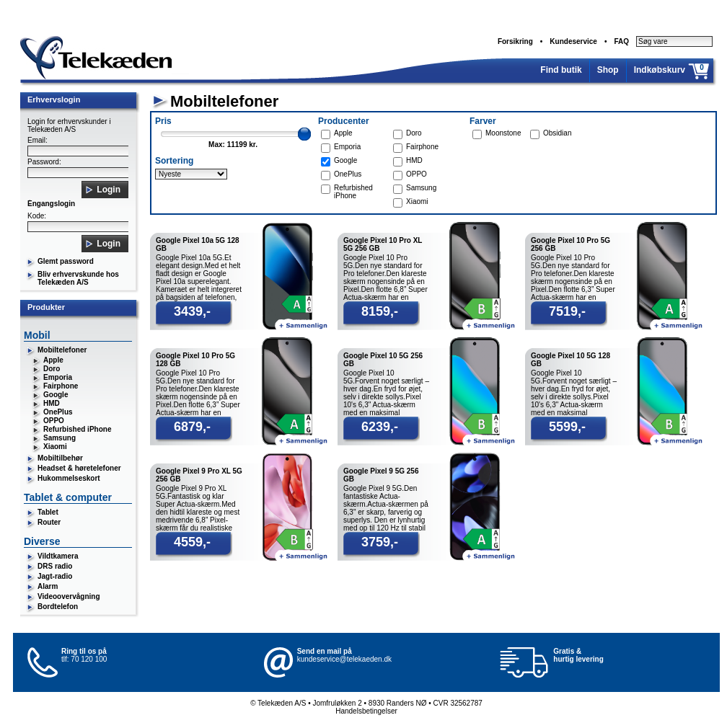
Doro (52, 369)
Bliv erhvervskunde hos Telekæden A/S (78, 278)
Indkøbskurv (660, 70)
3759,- (380, 542)
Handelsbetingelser (366, 711)
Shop (608, 70)
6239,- (380, 427)
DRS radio (55, 566)
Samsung (60, 438)
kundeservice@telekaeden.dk (344, 659)
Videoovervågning (69, 596)
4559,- (192, 542)
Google (56, 395)
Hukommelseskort (69, 478)
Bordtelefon (58, 607)
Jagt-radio (55, 576)
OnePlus (58, 412)
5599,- (567, 427)
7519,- (567, 311)
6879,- (192, 427)
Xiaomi (55, 447)
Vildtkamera (58, 556)
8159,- (380, 311)
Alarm (48, 586)
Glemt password (66, 261)
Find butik (561, 70)
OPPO (54, 421)
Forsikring (515, 41)
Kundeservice (573, 41)
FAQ (621, 41)
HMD (52, 403)
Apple (53, 360)
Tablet (48, 512)
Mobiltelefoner (62, 350)
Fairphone (61, 386)
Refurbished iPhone (77, 429)
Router (49, 522)
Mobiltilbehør (60, 458)
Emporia (58, 377)
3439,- (192, 311)
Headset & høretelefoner (79, 468)
